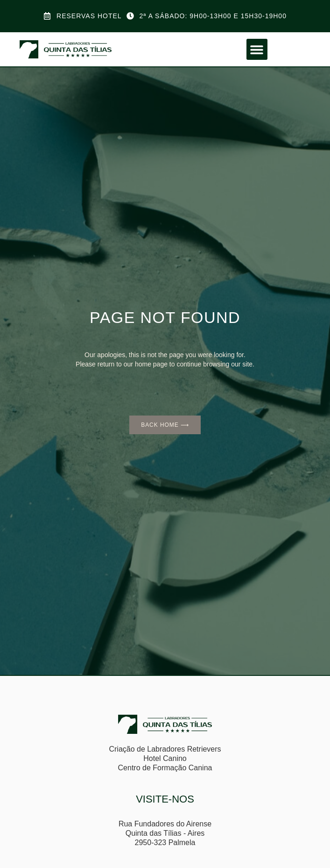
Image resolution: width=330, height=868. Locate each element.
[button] (257, 49)
